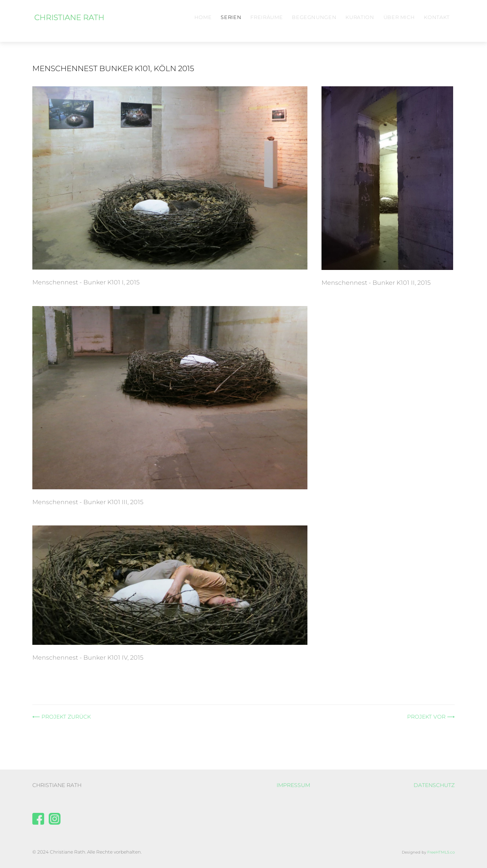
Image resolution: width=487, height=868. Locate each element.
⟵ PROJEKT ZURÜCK (62, 717)
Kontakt (437, 17)
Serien (231, 17)
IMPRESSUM (293, 785)
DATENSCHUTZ (434, 785)
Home (203, 17)
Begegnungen (314, 17)
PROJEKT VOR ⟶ (431, 717)
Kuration (360, 17)
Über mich (399, 17)
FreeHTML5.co (441, 852)
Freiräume (267, 17)
